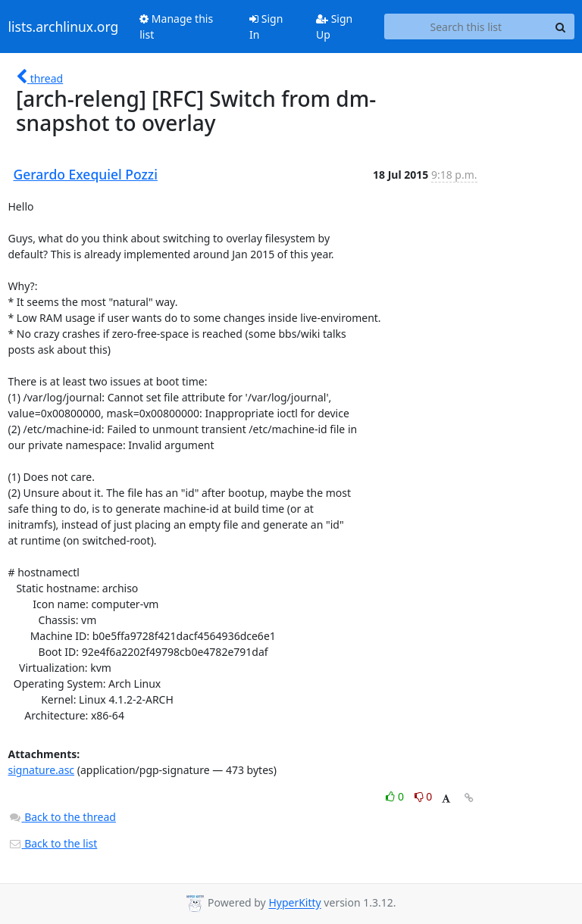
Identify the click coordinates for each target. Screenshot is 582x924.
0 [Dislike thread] (424, 796)
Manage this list (176, 27)
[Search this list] (466, 27)
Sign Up (334, 27)
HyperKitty (294, 903)
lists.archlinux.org (64, 27)
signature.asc (42, 770)
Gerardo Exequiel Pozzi (86, 174)
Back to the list (53, 843)
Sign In (266, 27)
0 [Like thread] (396, 796)
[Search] (561, 27)
